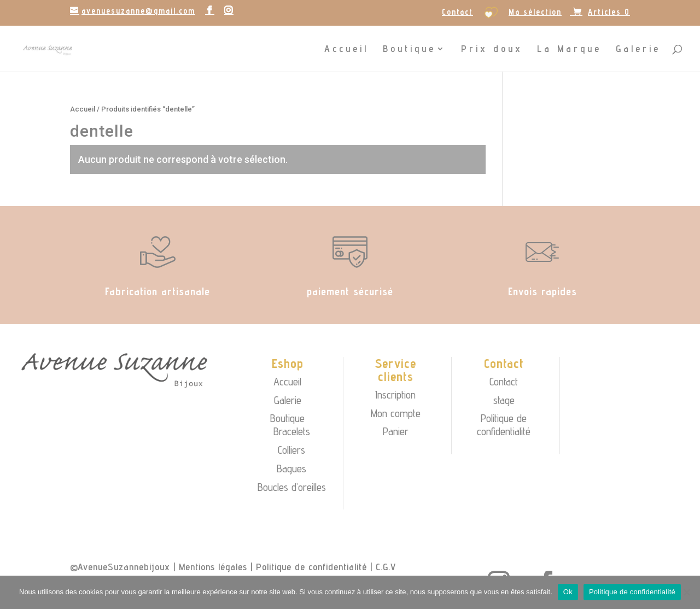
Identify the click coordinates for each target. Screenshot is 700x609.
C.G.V (386, 567)
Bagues (291, 469)
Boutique (409, 49)
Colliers (291, 450)
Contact (457, 12)
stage (504, 400)
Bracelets (292, 431)
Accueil (346, 49)
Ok (568, 592)
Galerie (638, 49)
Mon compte (396, 413)
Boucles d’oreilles (292, 487)
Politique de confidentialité (504, 425)
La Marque (569, 49)
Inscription (395, 395)
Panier (396, 431)
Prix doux (492, 49)
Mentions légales (213, 567)
